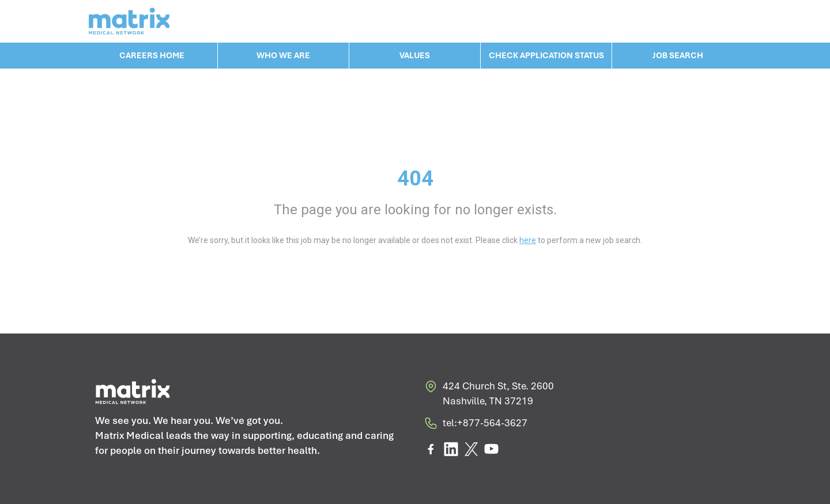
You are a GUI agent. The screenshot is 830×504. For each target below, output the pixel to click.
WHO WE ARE (283, 55)
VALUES (415, 55)
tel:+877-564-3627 (476, 425)
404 (415, 179)
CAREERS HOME (152, 55)
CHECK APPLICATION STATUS (546, 55)
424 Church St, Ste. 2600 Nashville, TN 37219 (489, 394)
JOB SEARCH (678, 55)
